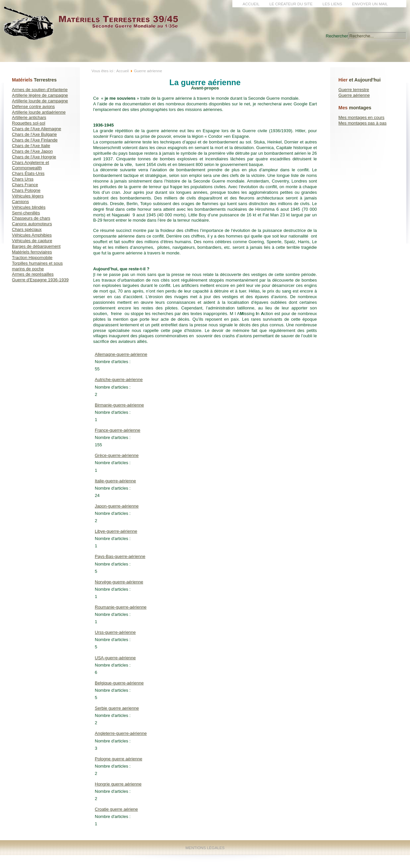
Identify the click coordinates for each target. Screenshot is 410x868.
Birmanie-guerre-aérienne (119, 405)
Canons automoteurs (32, 224)
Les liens (332, 4)
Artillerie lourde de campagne (40, 101)
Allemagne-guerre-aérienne (121, 354)
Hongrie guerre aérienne (118, 784)
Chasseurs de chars (31, 218)
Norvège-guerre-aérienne (119, 582)
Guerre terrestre (354, 90)
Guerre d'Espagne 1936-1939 (40, 280)
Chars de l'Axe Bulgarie (34, 134)
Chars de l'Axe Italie (31, 146)
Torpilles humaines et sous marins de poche (37, 266)
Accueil (251, 4)
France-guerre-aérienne (117, 430)
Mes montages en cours (361, 117)
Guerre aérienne (354, 95)
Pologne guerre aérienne (118, 759)
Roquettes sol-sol (29, 123)
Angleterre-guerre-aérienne (121, 733)
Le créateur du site (291, 4)
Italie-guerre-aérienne (115, 481)
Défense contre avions (33, 107)
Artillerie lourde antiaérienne (39, 112)
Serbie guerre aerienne (117, 708)
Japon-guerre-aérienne (117, 506)
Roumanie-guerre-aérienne (121, 607)
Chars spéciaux (27, 229)
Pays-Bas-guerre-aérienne (120, 556)
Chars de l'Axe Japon (32, 151)
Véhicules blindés (29, 207)
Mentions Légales (205, 848)
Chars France (25, 185)
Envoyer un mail (370, 4)
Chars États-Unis (28, 173)
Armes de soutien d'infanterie (40, 90)
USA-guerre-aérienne (115, 658)
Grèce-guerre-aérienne (117, 455)
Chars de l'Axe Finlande (35, 140)
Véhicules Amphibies (32, 235)
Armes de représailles (33, 274)
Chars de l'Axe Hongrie (34, 157)
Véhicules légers (28, 196)
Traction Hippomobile (32, 258)
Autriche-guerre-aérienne (119, 380)
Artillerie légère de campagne (40, 95)
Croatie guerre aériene (116, 809)
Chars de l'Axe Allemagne (36, 129)
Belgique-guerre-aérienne (119, 683)
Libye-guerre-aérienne (116, 531)
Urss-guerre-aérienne (115, 632)
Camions (20, 202)
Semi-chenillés (26, 213)
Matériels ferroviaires (32, 252)
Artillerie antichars (29, 117)
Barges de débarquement (36, 246)
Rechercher (337, 36)
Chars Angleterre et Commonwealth (30, 165)
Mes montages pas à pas (362, 123)
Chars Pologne (26, 190)
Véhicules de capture (32, 241)
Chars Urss (23, 179)
